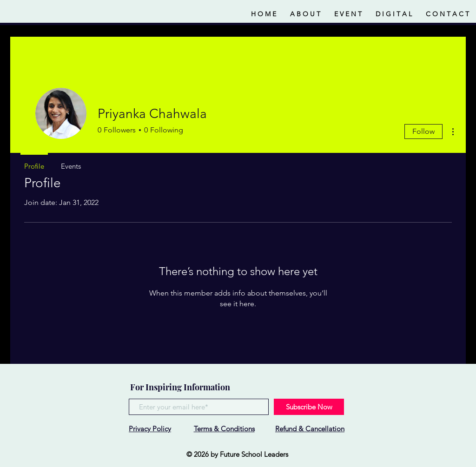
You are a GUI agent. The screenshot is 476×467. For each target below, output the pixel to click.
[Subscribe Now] (309, 407)
